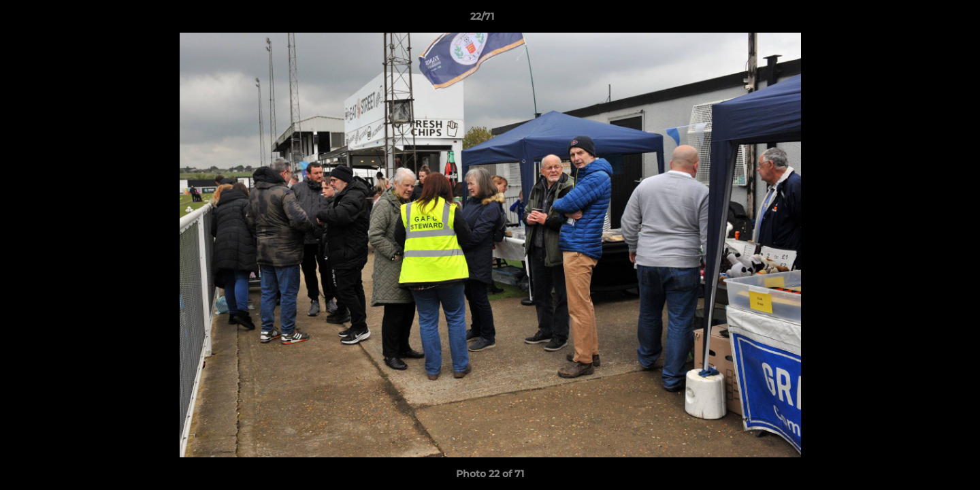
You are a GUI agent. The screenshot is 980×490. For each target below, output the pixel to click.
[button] (923, 20)
